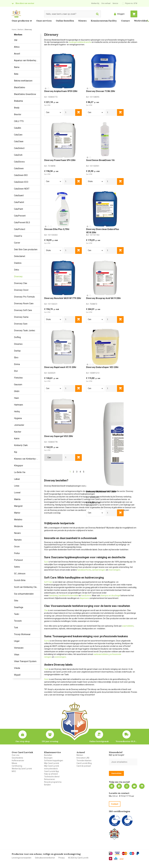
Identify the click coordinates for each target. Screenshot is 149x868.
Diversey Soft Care (23, 310)
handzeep (53, 596)
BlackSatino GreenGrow (25, 94)
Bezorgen (48, 758)
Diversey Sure (21, 324)
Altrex (17, 47)
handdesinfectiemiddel (68, 596)
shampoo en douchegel (110, 596)
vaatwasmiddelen (101, 654)
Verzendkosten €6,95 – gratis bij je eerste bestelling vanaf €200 (126, 741)
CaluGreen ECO (21, 182)
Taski (17, 614)
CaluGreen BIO (21, 175)
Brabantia (18, 101)
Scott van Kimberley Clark (26, 587)
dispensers (84, 598)
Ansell (17, 54)
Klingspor (19, 466)
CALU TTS (19, 121)
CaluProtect (20, 229)
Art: (51, 97)
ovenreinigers (60, 657)
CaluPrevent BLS (22, 222)
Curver (17, 243)
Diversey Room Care (24, 303)
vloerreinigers (114, 570)
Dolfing (17, 337)
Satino (17, 567)
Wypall (17, 675)
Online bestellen (65, 21)
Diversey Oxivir (21, 290)
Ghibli (17, 391)
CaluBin (18, 128)
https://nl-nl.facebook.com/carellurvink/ (119, 786)
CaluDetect (19, 148)
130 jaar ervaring (50, 741)
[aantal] (69, 112)
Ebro (16, 358)
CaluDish (18, 155)
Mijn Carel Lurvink (52, 763)
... (97, 472)
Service (115, 3)
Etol (16, 371)
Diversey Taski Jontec (25, 330)
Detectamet (20, 256)
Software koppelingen (54, 761)
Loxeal (17, 493)
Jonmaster (19, 425)
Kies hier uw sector (25, 3)
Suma (47, 641)
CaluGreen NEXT (22, 189)
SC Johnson (20, 574)
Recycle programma (53, 782)
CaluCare (18, 135)
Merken (80, 755)
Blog (142, 786)
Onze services (44, 21)
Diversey (18, 276)
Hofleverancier (18, 761)
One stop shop (23, 741)
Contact (125, 21)
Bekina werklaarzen (23, 81)
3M (16, 40)
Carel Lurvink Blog (84, 763)
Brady (17, 108)
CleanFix (18, 236)
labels (95, 550)
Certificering (17, 766)
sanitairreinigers (99, 570)
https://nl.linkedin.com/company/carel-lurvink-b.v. (112, 786)
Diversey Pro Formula (24, 297)
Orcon (17, 547)
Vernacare (19, 648)
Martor (17, 513)
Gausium (18, 385)
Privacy (62, 858)
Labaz (17, 479)
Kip (16, 452)
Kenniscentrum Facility (104, 21)
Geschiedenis (17, 758)
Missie (14, 763)
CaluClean (19, 141)
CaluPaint (18, 209)
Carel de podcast (84, 766)
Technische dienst (52, 777)
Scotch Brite (20, 580)
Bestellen (48, 755)
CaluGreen (19, 168)
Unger (17, 641)
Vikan (17, 655)
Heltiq (17, 412)
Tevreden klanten (84, 761)
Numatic (18, 540)
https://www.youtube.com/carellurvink (134, 786)
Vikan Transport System (25, 661)
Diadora (18, 263)
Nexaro (17, 533)
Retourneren (50, 779)
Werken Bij (95, 3)
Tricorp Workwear (22, 634)
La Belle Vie (20, 472)
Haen (16, 398)
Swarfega (19, 607)
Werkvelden (141, 21)
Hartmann (18, 405)
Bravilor (18, 114)
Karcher (18, 432)
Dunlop (17, 351)
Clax (46, 610)
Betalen (47, 785)
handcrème (86, 596)
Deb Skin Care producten (26, 249)
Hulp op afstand (51, 774)
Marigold (18, 506)
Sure (46, 562)
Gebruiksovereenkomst (45, 858)
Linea (17, 486)
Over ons (16, 755)
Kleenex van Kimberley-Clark (27, 459)
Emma (17, 364)
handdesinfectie (84, 570)
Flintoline (18, 378)
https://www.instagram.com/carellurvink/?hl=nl (127, 786)
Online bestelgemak (99, 741)
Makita (17, 499)
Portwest (18, 560)
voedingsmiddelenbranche (80, 42)
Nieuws (82, 21)
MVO (14, 771)
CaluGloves (19, 162)
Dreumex (18, 344)
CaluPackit (19, 202)
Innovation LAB (83, 758)
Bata (16, 74)
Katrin (17, 439)
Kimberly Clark (21, 445)
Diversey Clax (21, 283)
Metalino (18, 520)
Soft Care (48, 582)
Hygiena (18, 418)
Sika (16, 601)
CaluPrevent (20, 216)
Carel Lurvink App (52, 771)
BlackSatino (20, 87)
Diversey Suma (21, 317)
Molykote (18, 526)
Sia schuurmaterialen (24, 594)
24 (101, 472)
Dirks (17, 270)
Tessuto (18, 621)
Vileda (17, 668)
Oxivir (46, 679)
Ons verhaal (106, 3)
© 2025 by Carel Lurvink (78, 858)
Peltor (17, 553)
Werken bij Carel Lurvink (22, 769)
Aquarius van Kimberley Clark (27, 60)
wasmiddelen (128, 626)
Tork (16, 628)
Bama (17, 67)
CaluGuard (19, 195)
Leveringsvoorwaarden (22, 858)
